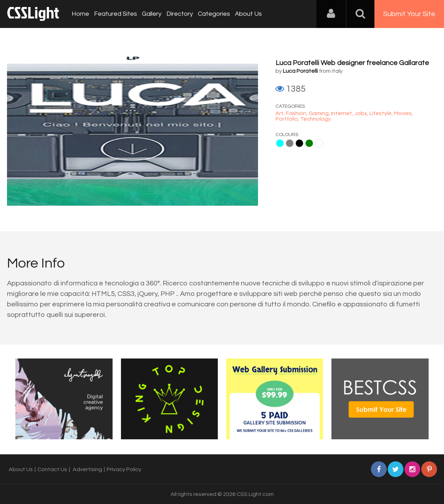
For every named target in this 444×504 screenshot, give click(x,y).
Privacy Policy (124, 469)
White (319, 143)
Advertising (87, 469)
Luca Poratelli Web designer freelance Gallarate (352, 63)
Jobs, (362, 113)
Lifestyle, (382, 113)
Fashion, (297, 113)
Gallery (152, 14)
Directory (180, 14)
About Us (248, 14)
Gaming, (320, 113)
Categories (214, 14)
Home (80, 14)
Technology (316, 119)
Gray (290, 143)
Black (299, 143)
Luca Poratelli (300, 71)
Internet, (343, 113)
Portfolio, (288, 119)
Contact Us (52, 469)
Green (309, 143)
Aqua (280, 143)
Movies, (404, 113)
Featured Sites (116, 14)
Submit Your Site (409, 14)
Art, (281, 113)
